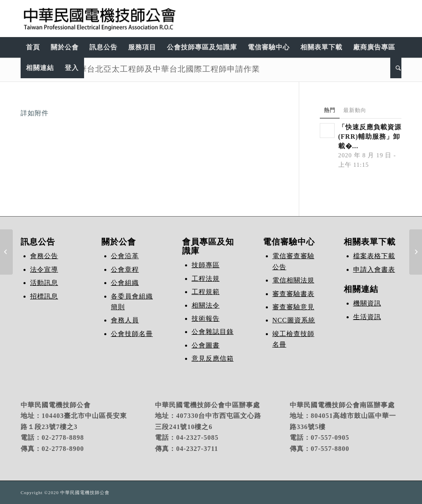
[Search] (396, 68)
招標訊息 (44, 296)
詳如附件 (35, 113)
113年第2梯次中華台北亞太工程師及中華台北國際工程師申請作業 (140, 69)
